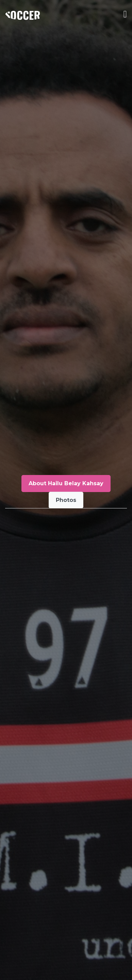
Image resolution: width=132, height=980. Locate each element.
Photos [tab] (66, 500)
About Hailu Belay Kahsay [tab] (66, 483)
